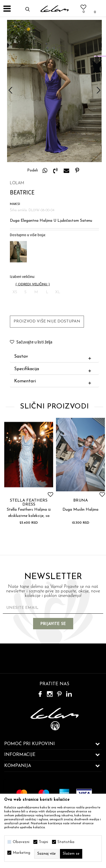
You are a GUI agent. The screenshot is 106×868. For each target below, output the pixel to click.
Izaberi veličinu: (22, 277)
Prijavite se (53, 624)
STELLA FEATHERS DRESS (29, 503)
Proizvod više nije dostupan (47, 321)
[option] (54, 91)
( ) (33, 284)
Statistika (66, 842)
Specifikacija (54, 369)
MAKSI (15, 204)
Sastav (54, 357)
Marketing (21, 853)
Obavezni (21, 842)
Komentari (54, 381)
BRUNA (81, 501)
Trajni (43, 842)
